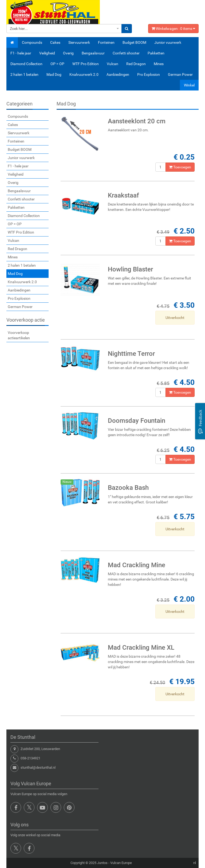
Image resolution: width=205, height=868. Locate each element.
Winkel (189, 85)
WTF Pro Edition (86, 64)
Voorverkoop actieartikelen (19, 335)
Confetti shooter (126, 53)
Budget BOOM (134, 42)
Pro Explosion (149, 74)
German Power (180, 74)
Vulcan (113, 64)
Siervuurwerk (79, 42)
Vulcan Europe (121, 863)
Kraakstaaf (123, 195)
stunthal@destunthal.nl (38, 768)
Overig (68, 53)
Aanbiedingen (118, 74)
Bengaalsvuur (93, 53)
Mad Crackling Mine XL (141, 648)
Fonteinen (106, 42)
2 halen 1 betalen (24, 74)
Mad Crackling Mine (137, 565)
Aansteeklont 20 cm (137, 121)
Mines (159, 64)
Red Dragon (136, 64)
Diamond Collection (26, 64)
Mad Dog (54, 74)
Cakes (55, 42)
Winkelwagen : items (173, 29)
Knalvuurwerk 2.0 (84, 74)
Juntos (102, 863)
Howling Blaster (130, 269)
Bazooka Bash (128, 488)
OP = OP (57, 64)
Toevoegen (180, 167)
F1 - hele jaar (21, 53)
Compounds (32, 42)
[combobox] (64, 29)
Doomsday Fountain (137, 421)
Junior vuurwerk (168, 42)
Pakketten (156, 53)
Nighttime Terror (131, 354)
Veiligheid (47, 53)
